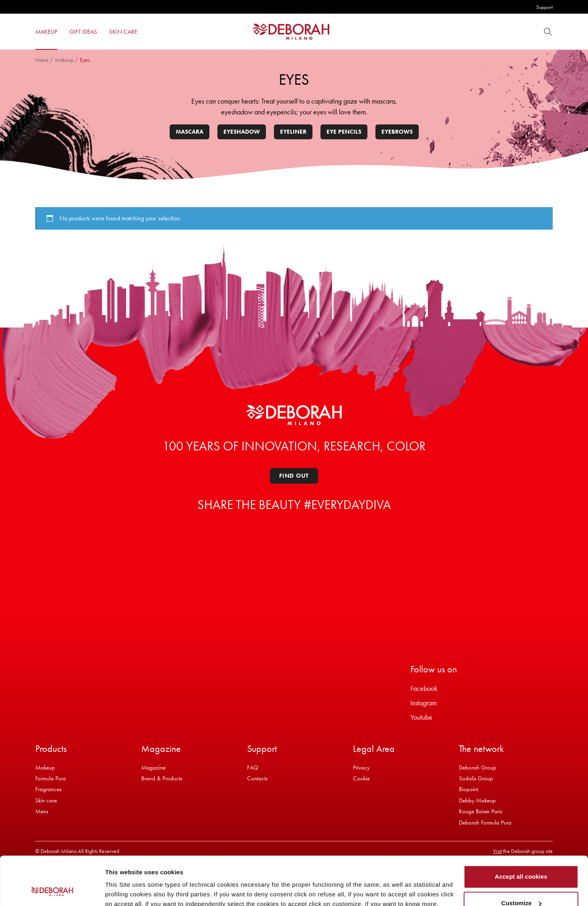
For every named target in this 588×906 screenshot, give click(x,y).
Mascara (190, 132)
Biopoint (468, 789)
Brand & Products (162, 778)
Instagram (424, 703)
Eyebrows (397, 132)
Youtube (421, 717)
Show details (124, 890)
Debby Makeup (477, 800)
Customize (521, 857)
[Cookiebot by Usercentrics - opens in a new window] (52, 890)
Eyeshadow (242, 132)
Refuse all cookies (521, 884)
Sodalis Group (476, 778)
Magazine (153, 768)
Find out (294, 476)
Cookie (361, 778)
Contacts (257, 778)
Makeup (64, 60)
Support (544, 7)
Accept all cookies (521, 831)
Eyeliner (293, 132)
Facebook (424, 688)
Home (42, 60)
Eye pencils (344, 132)
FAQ (253, 768)
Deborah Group (477, 768)
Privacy (361, 768)
